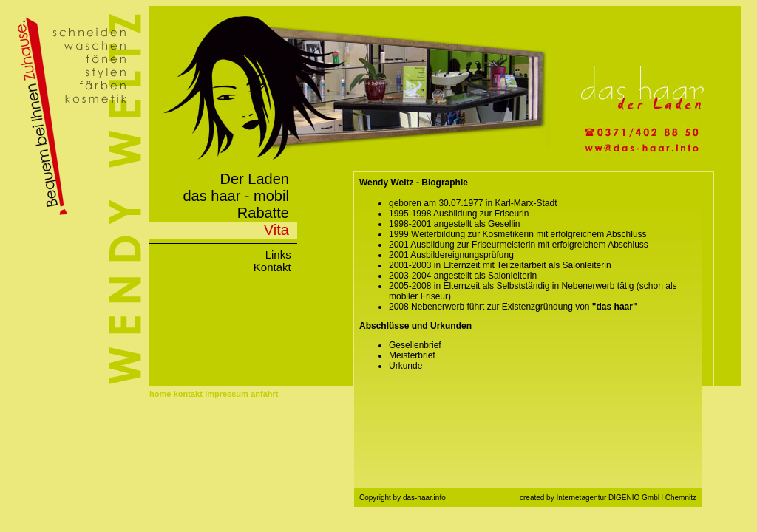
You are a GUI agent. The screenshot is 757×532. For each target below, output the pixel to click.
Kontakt (275, 267)
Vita (281, 230)
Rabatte (267, 213)
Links (281, 255)
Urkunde (405, 366)
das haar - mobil (240, 196)
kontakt (188, 394)
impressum (227, 394)
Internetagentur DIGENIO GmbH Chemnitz (626, 498)
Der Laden (258, 179)
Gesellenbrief (415, 345)
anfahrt (264, 394)
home (160, 394)
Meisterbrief (412, 355)
